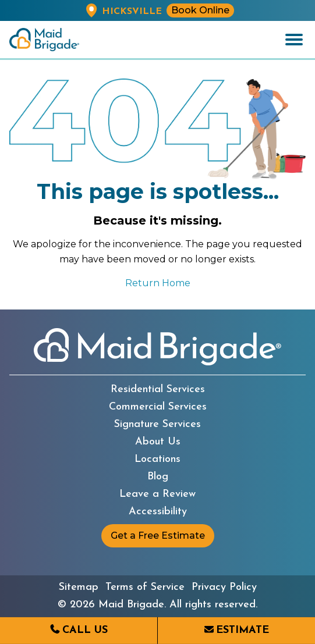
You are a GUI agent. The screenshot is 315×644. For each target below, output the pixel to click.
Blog (158, 477)
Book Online (200, 10)
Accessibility (158, 512)
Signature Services (157, 425)
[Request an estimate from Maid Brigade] (236, 631)
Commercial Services (158, 407)
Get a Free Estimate (158, 536)
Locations (157, 460)
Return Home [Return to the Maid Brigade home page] (158, 283)
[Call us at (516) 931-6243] (79, 631)
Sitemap (79, 588)
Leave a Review (157, 494)
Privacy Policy (224, 588)
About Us (158, 442)
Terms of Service (145, 588)
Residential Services (158, 390)
